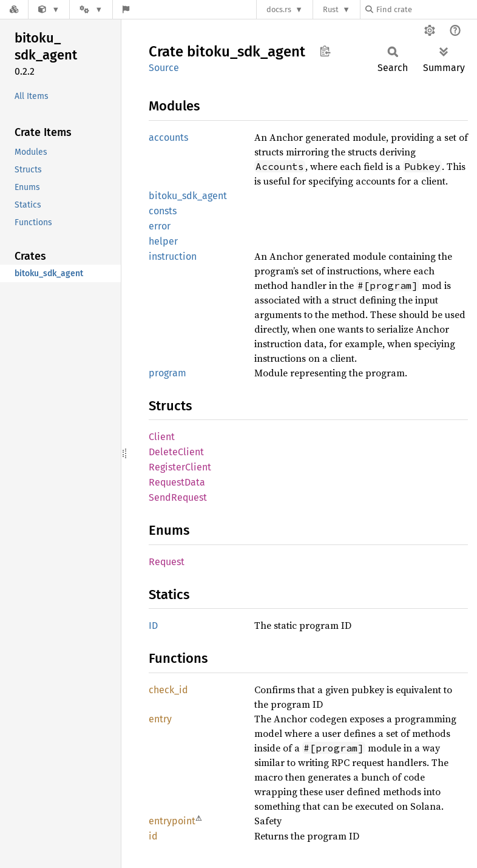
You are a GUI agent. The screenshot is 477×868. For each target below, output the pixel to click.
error (160, 226)
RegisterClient (180, 467)
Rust (331, 9)
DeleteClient (176, 452)
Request (167, 562)
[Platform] (91, 9)
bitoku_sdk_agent (188, 196)
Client (162, 437)
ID (153, 626)
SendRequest (178, 497)
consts (163, 211)
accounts (168, 137)
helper (163, 241)
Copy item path (325, 51)
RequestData (177, 482)
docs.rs (279, 9)
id (153, 836)
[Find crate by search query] (426, 9)
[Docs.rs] (14, 9)
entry (160, 719)
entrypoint (172, 821)
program (167, 373)
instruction (173, 256)
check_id (168, 690)
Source (164, 68)
